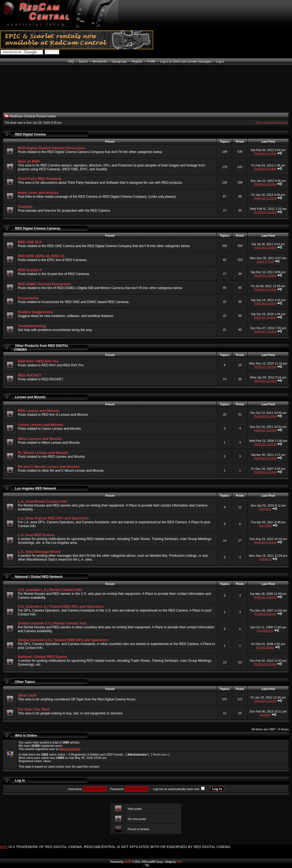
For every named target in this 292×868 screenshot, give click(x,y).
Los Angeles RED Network (36, 488)
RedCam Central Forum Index (33, 116)
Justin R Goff (265, 261)
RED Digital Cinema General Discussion (51, 148)
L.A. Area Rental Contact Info (42, 501)
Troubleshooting (32, 326)
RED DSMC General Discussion (44, 284)
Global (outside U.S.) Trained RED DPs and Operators (63, 640)
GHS (179, 862)
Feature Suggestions (35, 312)
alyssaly (265, 715)
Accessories (28, 298)
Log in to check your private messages (186, 61)
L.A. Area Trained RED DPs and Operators (53, 518)
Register (137, 61)
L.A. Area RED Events (36, 535)
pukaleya (265, 559)
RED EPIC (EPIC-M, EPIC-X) (41, 256)
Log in (220, 61)
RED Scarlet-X (30, 270)
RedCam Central (265, 153)
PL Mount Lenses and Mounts (43, 453)
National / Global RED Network (39, 577)
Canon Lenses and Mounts (40, 425)
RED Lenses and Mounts (39, 411)
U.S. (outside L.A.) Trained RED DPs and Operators (61, 607)
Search (83, 61)
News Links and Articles (38, 193)
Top (147, 865)
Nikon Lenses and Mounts (40, 439)
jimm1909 (265, 525)
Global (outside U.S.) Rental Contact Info (52, 623)
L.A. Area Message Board (39, 552)
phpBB (128, 862)
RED (4, 847)
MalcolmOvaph (70, 749)
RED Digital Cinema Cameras (38, 228)
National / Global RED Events (42, 657)
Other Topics (25, 682)
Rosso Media (265, 647)
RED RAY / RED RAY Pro (38, 361)
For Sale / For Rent (34, 709)
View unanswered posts (271, 123)
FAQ (71, 61)
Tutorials (25, 207)
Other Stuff (27, 695)
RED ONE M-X (30, 242)
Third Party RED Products (40, 179)
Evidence (265, 509)
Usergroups (119, 61)
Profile (151, 61)
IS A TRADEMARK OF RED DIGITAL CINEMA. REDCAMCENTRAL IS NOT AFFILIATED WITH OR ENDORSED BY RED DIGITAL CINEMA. (120, 847)
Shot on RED (29, 161)
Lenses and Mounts (30, 397)
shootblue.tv (265, 630)
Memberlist (100, 61)
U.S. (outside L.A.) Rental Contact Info (50, 590)
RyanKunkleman (265, 614)
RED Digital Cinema (30, 134)
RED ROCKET (30, 375)
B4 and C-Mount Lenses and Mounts (49, 467)
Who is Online (26, 736)
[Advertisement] (23, 92)
